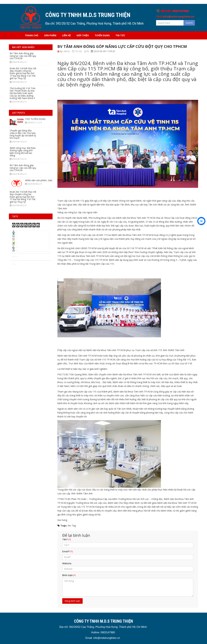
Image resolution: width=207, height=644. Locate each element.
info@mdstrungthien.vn (179, 17)
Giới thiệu (83, 35)
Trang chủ (32, 35)
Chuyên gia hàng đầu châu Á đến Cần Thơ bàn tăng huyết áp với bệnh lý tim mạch (23, 134)
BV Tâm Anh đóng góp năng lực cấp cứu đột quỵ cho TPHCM (23, 56)
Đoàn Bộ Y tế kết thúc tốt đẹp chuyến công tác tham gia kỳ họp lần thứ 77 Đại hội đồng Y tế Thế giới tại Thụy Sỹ (23, 73)
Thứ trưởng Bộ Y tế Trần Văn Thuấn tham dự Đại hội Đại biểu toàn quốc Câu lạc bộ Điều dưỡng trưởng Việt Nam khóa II (23, 93)
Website (67, 563)
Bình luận (68, 575)
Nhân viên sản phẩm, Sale (39, 180)
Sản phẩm (50, 35)
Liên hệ (66, 35)
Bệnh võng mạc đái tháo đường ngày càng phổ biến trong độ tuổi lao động (23, 152)
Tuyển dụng (102, 35)
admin (67, 51)
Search (189, 23)
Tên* (65, 539)
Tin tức (120, 35)
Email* (66, 551)
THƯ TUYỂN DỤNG (35, 119)
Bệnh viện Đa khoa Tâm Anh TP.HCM (135, 218)
